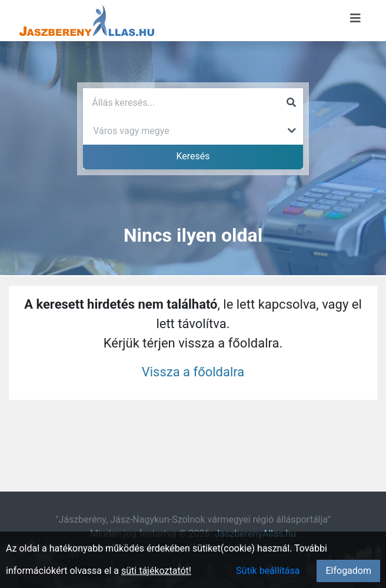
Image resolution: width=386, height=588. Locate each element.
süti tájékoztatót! (156, 571)
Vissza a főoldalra (193, 372)
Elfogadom (348, 571)
